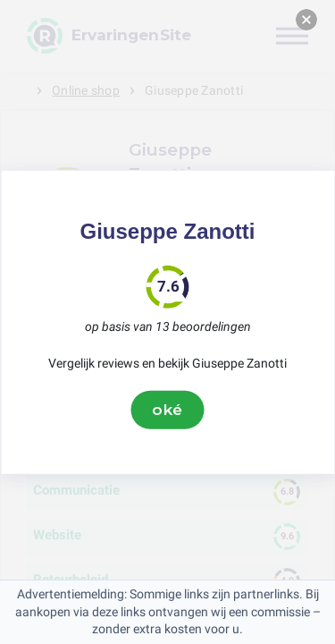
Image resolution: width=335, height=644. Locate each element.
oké (168, 410)
